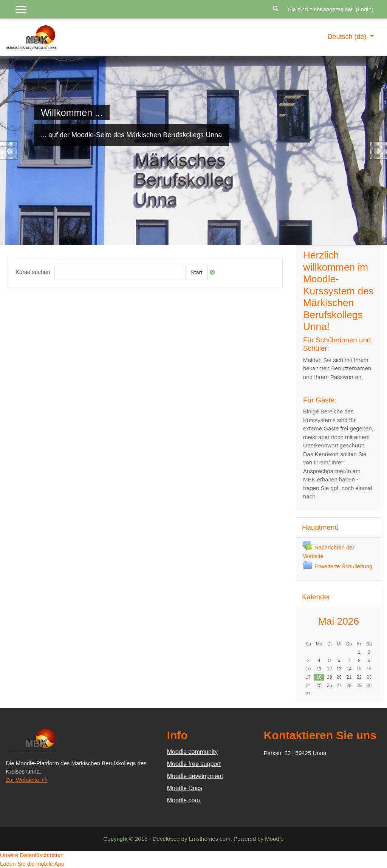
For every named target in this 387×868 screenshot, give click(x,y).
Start (197, 272)
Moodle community (192, 752)
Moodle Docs (185, 788)
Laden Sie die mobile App (32, 864)
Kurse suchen (33, 272)
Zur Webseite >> (27, 780)
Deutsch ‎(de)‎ (348, 37)
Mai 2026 (339, 621)
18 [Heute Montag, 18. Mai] (319, 677)
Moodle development (195, 776)
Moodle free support (194, 764)
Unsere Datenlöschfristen (32, 855)
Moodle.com (183, 800)
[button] (276, 7)
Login (365, 9)
